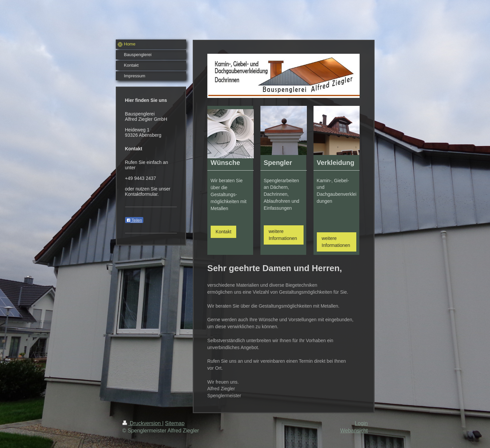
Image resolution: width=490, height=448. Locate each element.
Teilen (134, 220)
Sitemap (175, 423)
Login (361, 423)
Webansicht (354, 431)
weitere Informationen (283, 235)
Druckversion (142, 423)
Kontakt (223, 232)
